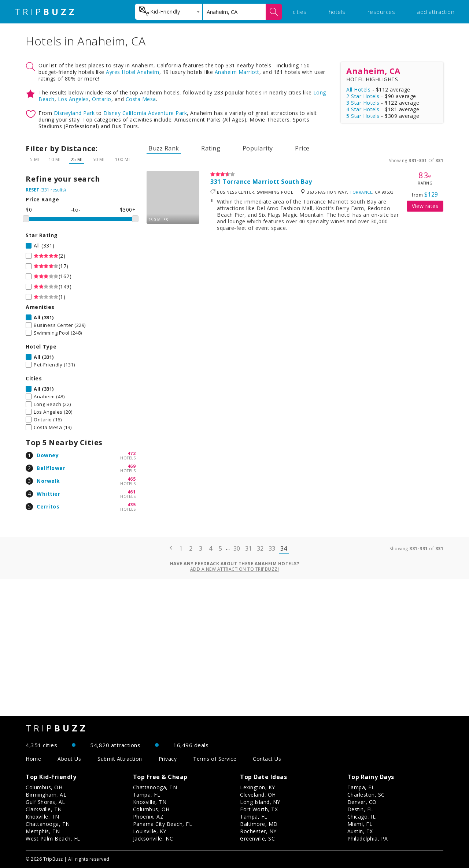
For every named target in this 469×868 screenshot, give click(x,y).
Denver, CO (362, 802)
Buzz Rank (164, 148)
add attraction (436, 12)
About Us (69, 759)
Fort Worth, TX (259, 809)
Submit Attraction (120, 759)
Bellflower (51, 468)
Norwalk (48, 481)
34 (284, 548)
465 (132, 479)
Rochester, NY (258, 831)
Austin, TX (360, 831)
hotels (337, 12)
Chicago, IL (362, 817)
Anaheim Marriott (237, 72)
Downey (48, 455)
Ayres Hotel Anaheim (133, 72)
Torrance (361, 192)
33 (272, 548)
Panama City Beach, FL (163, 824)
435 (132, 505)
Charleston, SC (366, 795)
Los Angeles (73, 99)
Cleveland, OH (258, 795)
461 (132, 492)
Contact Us (267, 759)
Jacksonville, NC (153, 839)
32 (260, 548)
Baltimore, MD (259, 824)
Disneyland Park (74, 113)
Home (33, 759)
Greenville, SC (257, 839)
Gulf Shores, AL (45, 802)
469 (132, 466)
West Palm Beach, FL (53, 839)
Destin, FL (360, 809)
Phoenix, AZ (148, 817)
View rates (425, 206)
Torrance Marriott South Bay (267, 182)
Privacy (168, 759)
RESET (32, 190)
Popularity (258, 148)
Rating (211, 148)
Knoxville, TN (43, 817)
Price (302, 148)
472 (132, 453)
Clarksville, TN (44, 809)
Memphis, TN (43, 831)
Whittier (48, 494)
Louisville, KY (150, 831)
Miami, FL (360, 824)
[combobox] (169, 12)
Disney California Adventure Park (145, 113)
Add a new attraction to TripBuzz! (235, 569)
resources (381, 12)
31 (249, 548)
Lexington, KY (258, 787)
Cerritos (48, 506)
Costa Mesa (141, 99)
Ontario (102, 99)
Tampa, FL (147, 795)
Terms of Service (215, 759)
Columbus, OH (44, 787)
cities (300, 12)
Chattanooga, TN (48, 824)
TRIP (46, 12)
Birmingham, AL (46, 795)
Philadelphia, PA (368, 839)
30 (237, 548)
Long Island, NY (260, 802)
